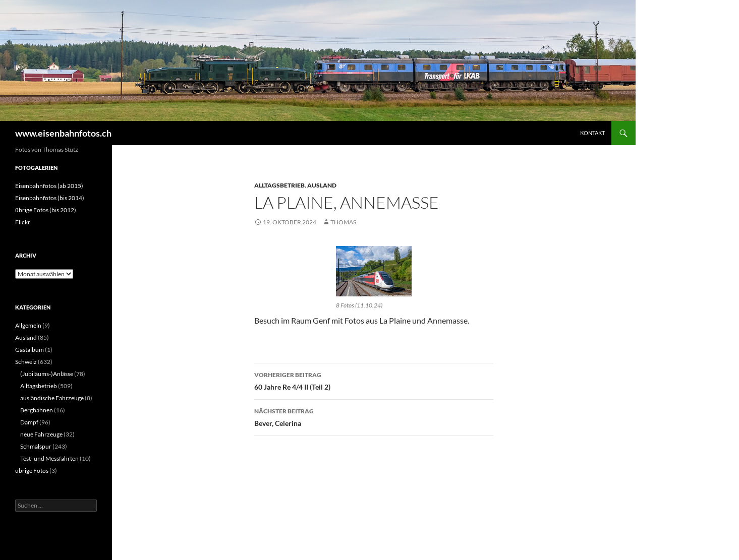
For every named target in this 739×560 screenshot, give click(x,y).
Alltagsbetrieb (279, 185)
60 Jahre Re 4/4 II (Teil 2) (374, 380)
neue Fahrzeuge (41, 434)
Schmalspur (36, 446)
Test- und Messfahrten (49, 458)
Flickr (23, 222)
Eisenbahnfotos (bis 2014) (50, 198)
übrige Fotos (32, 471)
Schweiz (26, 362)
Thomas (343, 222)
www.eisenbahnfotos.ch (63, 133)
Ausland (322, 185)
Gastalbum (30, 350)
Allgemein (28, 325)
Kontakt (592, 133)
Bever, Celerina (374, 416)
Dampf (29, 422)
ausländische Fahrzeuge (52, 398)
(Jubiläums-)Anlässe (47, 374)
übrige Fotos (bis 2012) (46, 210)
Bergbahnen (37, 410)
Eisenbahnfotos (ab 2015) (49, 186)
